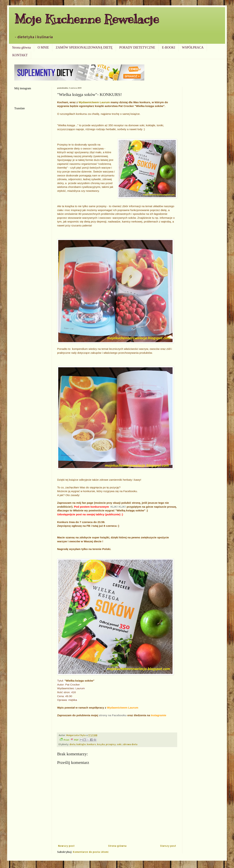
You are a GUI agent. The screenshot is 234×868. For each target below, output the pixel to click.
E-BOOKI (168, 47)
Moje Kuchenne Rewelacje (87, 19)
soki (119, 744)
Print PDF (69, 740)
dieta (72, 744)
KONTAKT (20, 55)
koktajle (81, 744)
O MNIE (43, 47)
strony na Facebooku (113, 715)
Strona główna (21, 47)
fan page (88, 503)
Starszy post (168, 846)
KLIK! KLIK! (118, 507)
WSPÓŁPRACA (193, 47)
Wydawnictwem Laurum (94, 102)
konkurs (91, 744)
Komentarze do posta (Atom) (91, 852)
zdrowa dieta (130, 744)
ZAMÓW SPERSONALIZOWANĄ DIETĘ (84, 47)
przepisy (111, 744)
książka (101, 744)
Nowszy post (66, 846)
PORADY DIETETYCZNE (137, 47)
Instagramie (158, 715)
